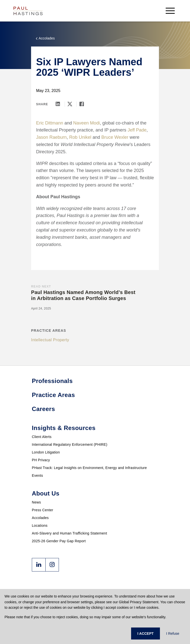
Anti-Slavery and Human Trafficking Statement (69, 533)
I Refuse (173, 633)
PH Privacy (41, 460)
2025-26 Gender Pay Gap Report (59, 541)
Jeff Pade (137, 130)
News (36, 502)
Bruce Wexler (115, 137)
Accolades (40, 518)
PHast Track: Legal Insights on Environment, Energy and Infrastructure (89, 468)
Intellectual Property (50, 340)
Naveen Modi (86, 123)
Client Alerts (42, 437)
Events (37, 475)
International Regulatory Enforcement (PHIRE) (70, 444)
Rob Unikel (80, 137)
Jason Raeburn (51, 137)
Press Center (42, 510)
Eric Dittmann (50, 123)
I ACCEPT (146, 633)
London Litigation (46, 452)
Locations (40, 525)
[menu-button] (170, 11)
